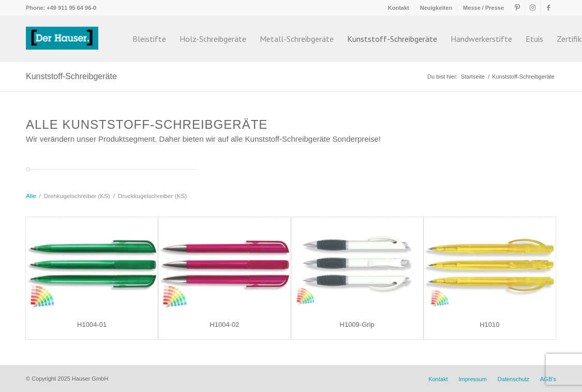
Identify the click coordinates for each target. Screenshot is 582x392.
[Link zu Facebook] (548, 8)
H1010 (489, 325)
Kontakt (399, 8)
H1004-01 (92, 325)
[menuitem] (399, 8)
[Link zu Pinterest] (517, 8)
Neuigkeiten (436, 8)
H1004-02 (224, 325)
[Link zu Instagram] (533, 8)
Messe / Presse (483, 8)
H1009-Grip (357, 325)
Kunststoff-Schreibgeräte (71, 76)
